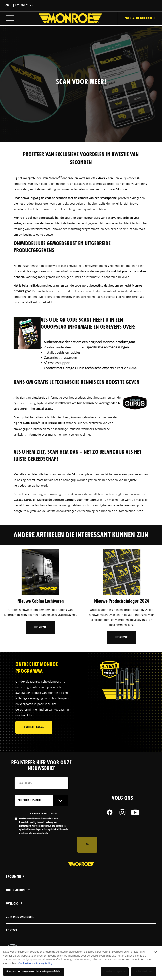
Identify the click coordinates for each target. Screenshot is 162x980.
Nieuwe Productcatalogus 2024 (122, 601)
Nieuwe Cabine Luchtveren (41, 601)
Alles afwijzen (144, 971)
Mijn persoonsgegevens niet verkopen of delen (34, 971)
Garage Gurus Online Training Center (44, 423)
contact (11, 931)
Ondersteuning (19, 891)
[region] (81, 963)
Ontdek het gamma (34, 728)
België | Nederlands (17, 6)
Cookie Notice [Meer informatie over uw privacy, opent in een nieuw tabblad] (27, 963)
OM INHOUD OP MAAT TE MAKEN (44, 814)
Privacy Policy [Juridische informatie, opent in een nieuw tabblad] (44, 963)
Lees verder (40, 627)
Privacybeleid (52, 823)
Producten (16, 877)
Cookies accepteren (115, 971)
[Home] (66, 19)
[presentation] (45, 845)
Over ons (15, 904)
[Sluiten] (156, 952)
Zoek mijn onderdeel (20, 917)
